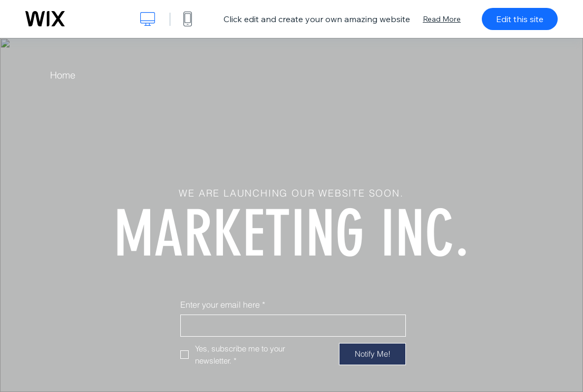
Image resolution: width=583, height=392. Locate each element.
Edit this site (520, 19)
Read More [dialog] (442, 19)
